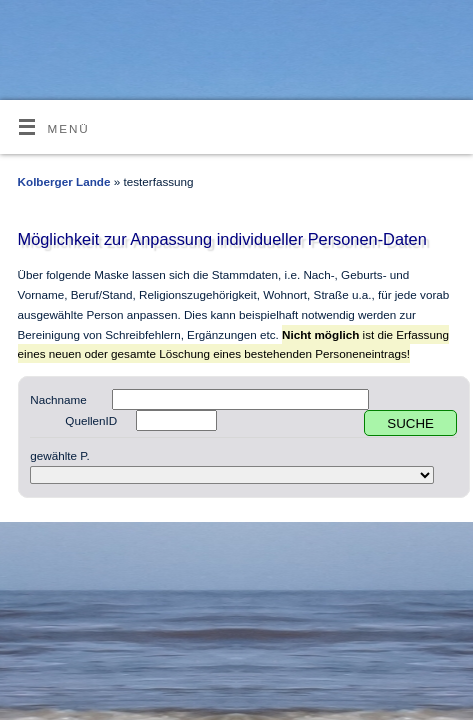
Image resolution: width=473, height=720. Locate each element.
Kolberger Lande (64, 181)
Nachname (58, 399)
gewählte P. (60, 455)
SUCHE (410, 423)
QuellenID (91, 420)
